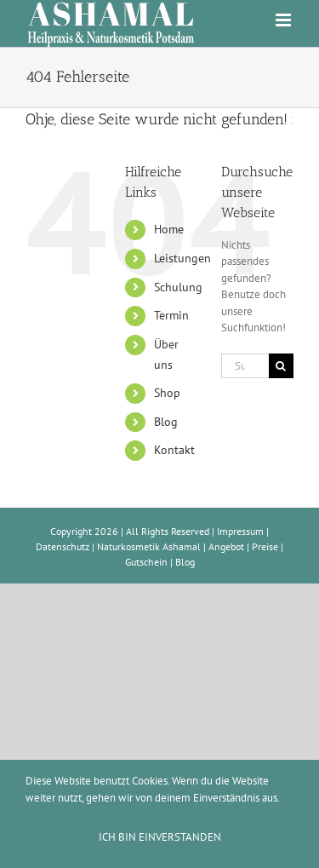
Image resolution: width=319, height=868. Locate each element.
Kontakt (174, 450)
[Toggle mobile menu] (285, 20)
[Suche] (281, 366)
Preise (265, 546)
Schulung (178, 287)
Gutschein (146, 562)
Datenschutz (63, 546)
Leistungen (182, 258)
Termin (171, 315)
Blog (166, 422)
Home (169, 229)
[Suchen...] (245, 366)
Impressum (240, 531)
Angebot (226, 546)
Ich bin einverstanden (160, 837)
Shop (167, 393)
